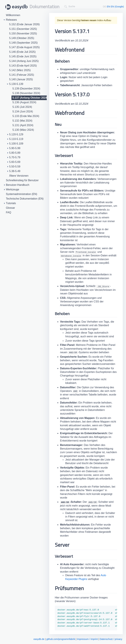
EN (108, 7)
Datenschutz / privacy (111, 639)
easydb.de (39, 639)
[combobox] (81, 6)
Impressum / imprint (87, 639)
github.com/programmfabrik (61, 639)
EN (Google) (117, 7)
